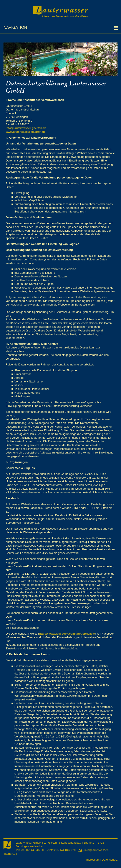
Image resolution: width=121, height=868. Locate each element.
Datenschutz (110, 860)
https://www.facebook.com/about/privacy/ (67, 634)
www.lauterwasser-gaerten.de (26, 132)
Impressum (93, 860)
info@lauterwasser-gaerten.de (26, 128)
